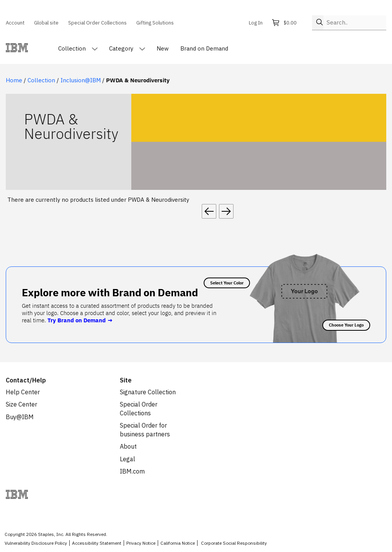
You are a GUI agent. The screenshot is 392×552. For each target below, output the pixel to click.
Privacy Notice (141, 543)
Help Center (23, 392)
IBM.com (132, 471)
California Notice (178, 543)
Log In (256, 23)
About (128, 446)
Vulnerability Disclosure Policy (36, 543)
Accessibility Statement (97, 543)
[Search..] (355, 23)
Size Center (21, 404)
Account (15, 23)
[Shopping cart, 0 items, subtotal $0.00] (286, 23)
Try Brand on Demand (80, 320)
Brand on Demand (204, 48)
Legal (127, 459)
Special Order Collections (97, 23)
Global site (46, 23)
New (163, 48)
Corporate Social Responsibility (234, 543)
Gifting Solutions (155, 23)
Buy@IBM (20, 417)
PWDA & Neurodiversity (138, 80)
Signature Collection (148, 392)
